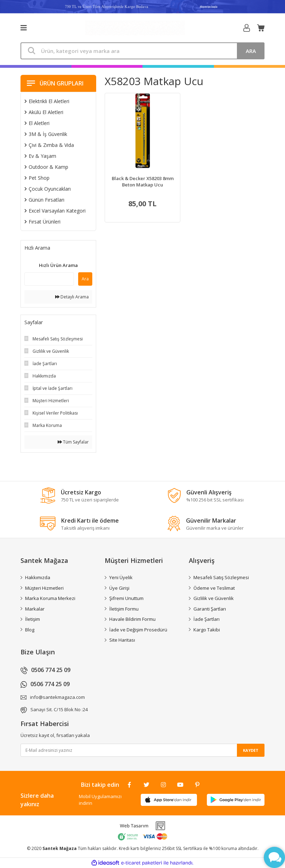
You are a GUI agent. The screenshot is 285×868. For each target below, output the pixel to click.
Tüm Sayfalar (73, 442)
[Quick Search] (49, 279)
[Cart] (261, 28)
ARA (251, 51)
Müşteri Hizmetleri (44, 588)
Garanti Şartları (210, 609)
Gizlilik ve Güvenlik (214, 598)
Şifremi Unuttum (126, 598)
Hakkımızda (38, 577)
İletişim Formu (124, 609)
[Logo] (135, 28)
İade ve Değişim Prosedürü (138, 630)
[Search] (142, 51)
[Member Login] (247, 28)
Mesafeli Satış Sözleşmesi (221, 577)
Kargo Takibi (207, 630)
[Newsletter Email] (142, 750)
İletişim (33, 619)
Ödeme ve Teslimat (214, 588)
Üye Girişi (119, 588)
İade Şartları (207, 619)
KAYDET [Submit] (251, 750)
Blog (30, 630)
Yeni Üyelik (121, 577)
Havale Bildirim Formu (132, 619)
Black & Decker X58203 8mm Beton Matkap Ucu (143, 182)
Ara (85, 279)
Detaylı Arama (72, 297)
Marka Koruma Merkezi (50, 598)
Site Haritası (122, 640)
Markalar (35, 609)
